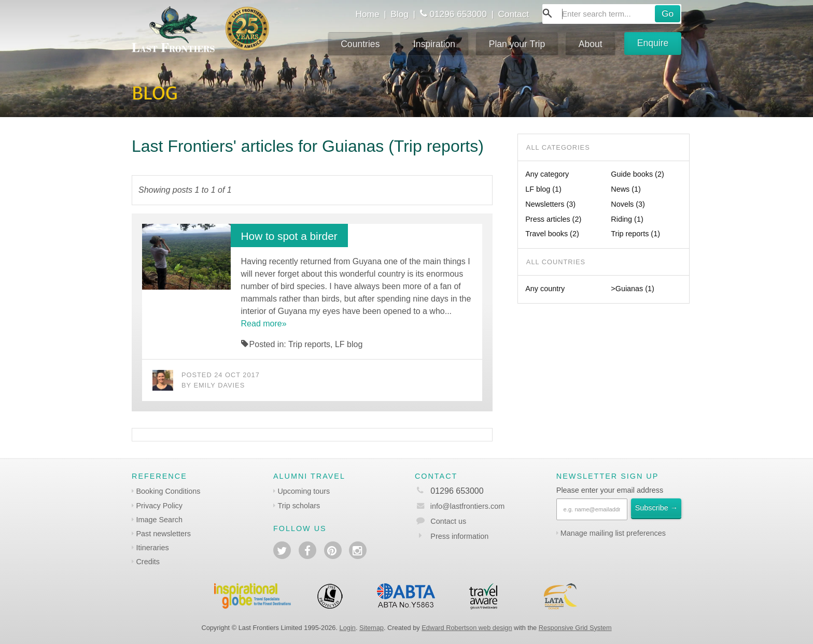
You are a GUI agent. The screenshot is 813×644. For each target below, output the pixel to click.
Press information (459, 536)
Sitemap (372, 628)
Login (348, 628)
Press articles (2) (553, 219)
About (591, 44)
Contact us (448, 521)
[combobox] (612, 14)
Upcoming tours (304, 491)
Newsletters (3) (550, 204)
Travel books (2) (552, 234)
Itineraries (152, 548)
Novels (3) (628, 204)
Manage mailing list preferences (613, 533)
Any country (545, 289)
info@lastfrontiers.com (460, 506)
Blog (400, 14)
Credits (148, 562)
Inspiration (434, 44)
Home (367, 14)
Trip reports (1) (635, 234)
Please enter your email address (610, 490)
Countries (360, 44)
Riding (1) (627, 219)
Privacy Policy (159, 506)
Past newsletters (163, 534)
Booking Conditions (168, 491)
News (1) (626, 189)
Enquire (653, 43)
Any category (547, 174)
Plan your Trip (517, 44)
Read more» (264, 324)
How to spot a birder (289, 236)
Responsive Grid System (575, 628)
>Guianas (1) (633, 289)
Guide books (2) (637, 174)
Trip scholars (299, 506)
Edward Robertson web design (467, 628)
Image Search (159, 520)
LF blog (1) (543, 189)
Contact (514, 14)
